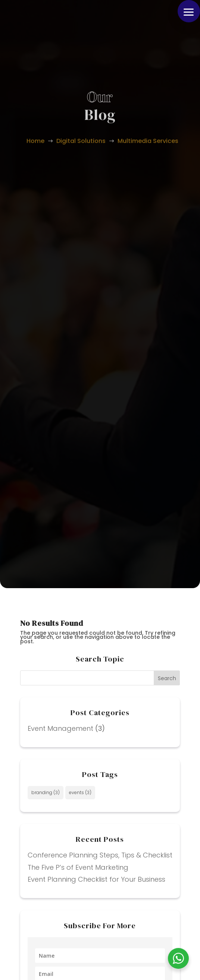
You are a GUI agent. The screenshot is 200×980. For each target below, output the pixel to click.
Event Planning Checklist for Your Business (96, 879)
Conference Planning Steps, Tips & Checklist (100, 855)
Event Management (60, 728)
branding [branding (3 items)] (46, 792)
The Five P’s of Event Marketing (78, 867)
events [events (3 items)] (80, 792)
